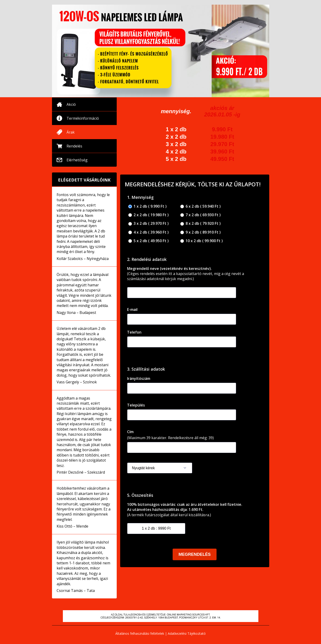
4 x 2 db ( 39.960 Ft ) (148, 232)
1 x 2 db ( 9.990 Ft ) (147, 206)
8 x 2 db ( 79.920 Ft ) (200, 224)
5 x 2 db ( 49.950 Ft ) (148, 241)
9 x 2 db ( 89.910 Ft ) (200, 232)
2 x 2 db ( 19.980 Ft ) (148, 215)
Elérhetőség (77, 160)
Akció (71, 104)
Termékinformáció (83, 118)
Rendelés (74, 146)
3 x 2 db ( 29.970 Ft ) (148, 224)
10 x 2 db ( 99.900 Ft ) (202, 241)
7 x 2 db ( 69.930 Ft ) (200, 215)
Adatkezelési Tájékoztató (187, 633)
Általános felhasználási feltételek (140, 633)
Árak (71, 132)
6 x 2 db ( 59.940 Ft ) (200, 206)
